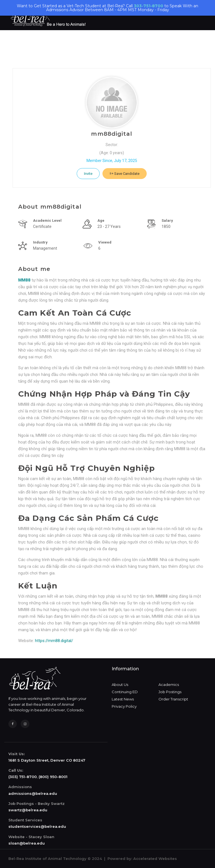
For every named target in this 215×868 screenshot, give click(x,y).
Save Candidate (125, 174)
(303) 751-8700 (23, 777)
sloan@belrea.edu (27, 843)
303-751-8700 (149, 6)
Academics (169, 685)
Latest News (123, 699)
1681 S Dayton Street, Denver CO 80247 (47, 760)
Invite (88, 174)
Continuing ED (125, 692)
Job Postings (170, 692)
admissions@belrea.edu (33, 793)
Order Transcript (173, 699)
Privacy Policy (124, 706)
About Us (120, 685)
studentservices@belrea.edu (37, 826)
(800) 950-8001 (53, 777)
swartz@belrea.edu (28, 810)
